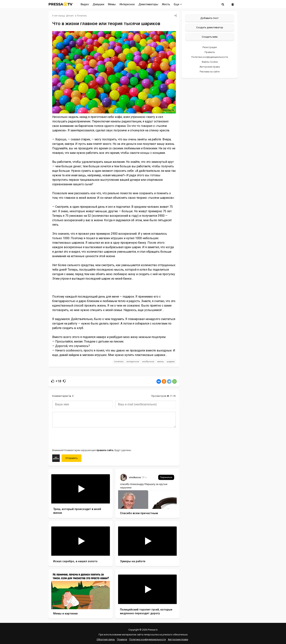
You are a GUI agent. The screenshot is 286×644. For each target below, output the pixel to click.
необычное (148, 362)
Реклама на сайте (210, 72)
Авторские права (210, 67)
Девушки (98, 4)
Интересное (127, 4)
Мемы (112, 4)
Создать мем (210, 37)
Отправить (71, 458)
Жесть (166, 4)
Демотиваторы (148, 4)
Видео (85, 4)
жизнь (161, 362)
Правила (210, 52)
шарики (171, 362)
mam (71, 16)
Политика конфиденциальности (210, 57)
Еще (178, 4)
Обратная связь (106, 639)
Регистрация (210, 47)
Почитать (82, 16)
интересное (133, 362)
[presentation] (81, 438)
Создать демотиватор (210, 27)
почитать (119, 362)
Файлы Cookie (210, 62)
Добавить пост (210, 18)
